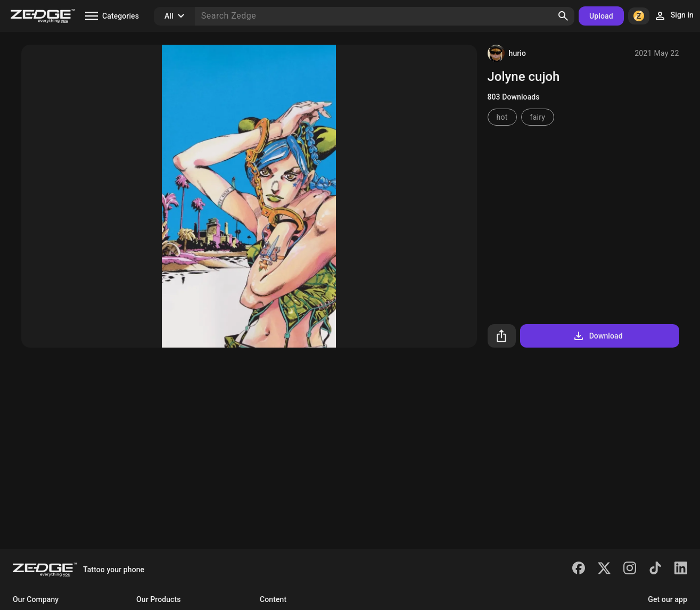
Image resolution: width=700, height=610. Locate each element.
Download (598, 336)
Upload (601, 16)
